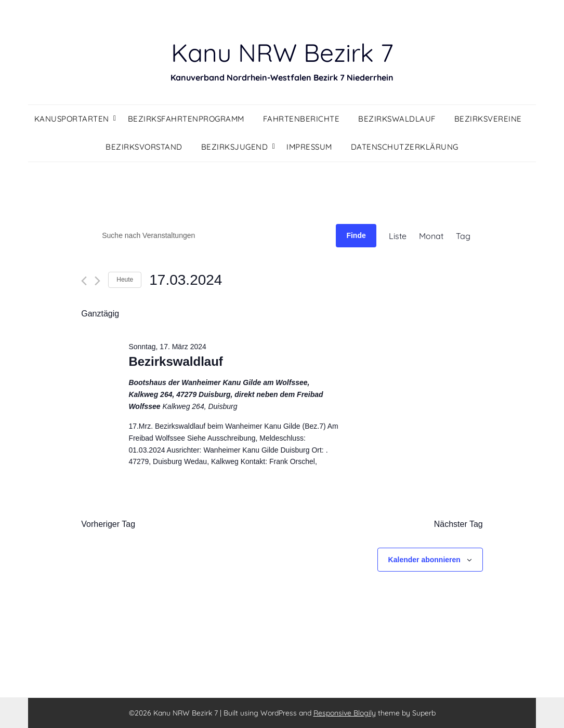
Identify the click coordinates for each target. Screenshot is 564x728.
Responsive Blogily (345, 713)
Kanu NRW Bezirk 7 (282, 52)
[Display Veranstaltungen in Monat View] (431, 236)
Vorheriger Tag (108, 524)
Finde (356, 235)
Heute (125, 280)
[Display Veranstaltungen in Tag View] (463, 236)
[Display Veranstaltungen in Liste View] (398, 236)
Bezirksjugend (235, 147)
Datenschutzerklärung (405, 147)
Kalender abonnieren (424, 560)
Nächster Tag (458, 524)
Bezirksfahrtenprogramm (186, 119)
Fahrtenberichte (301, 119)
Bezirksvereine (488, 119)
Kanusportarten (72, 119)
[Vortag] (84, 281)
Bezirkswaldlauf (397, 119)
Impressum (309, 147)
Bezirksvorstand (144, 147)
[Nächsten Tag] (97, 281)
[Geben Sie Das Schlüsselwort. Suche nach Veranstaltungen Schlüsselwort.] (208, 236)
